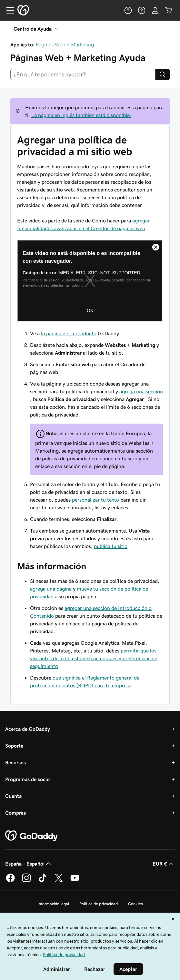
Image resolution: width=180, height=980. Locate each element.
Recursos (15, 762)
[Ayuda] (128, 10)
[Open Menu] (8, 10)
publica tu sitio (111, 546)
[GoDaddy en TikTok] (43, 881)
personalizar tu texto (95, 500)
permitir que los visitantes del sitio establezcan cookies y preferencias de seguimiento (94, 658)
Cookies (135, 904)
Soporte (14, 746)
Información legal (53, 904)
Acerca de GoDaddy (28, 729)
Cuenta (13, 796)
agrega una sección (141, 391)
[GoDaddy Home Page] (32, 836)
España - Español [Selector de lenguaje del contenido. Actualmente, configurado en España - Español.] (29, 864)
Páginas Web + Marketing (65, 44)
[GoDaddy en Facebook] (10, 881)
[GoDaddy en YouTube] (75, 881)
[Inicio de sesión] (155, 10)
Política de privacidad (99, 904)
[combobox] (83, 74)
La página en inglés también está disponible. (81, 115)
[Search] (163, 74)
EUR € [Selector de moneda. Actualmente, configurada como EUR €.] (164, 864)
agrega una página (51, 589)
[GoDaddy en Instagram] (26, 881)
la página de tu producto (69, 333)
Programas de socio (27, 779)
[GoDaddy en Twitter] (59, 881)
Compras (15, 813)
